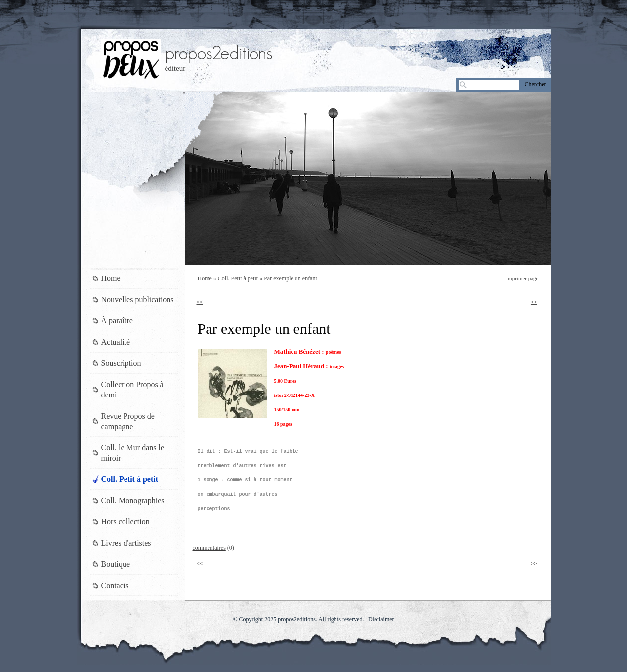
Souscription (121, 363)
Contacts (115, 585)
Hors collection (125, 522)
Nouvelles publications (138, 299)
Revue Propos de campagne (128, 421)
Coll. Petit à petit (238, 278)
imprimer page (522, 278)
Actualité (116, 342)
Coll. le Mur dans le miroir (133, 453)
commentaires (209, 548)
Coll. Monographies (133, 500)
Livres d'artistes (126, 543)
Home (205, 278)
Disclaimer (381, 619)
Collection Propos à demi (132, 390)
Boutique (116, 564)
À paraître (117, 321)
